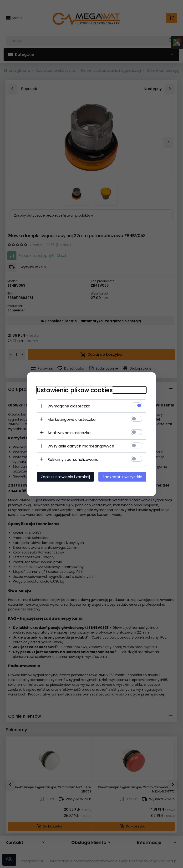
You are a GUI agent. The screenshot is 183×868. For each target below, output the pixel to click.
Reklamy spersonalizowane (73, 459)
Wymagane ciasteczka (69, 406)
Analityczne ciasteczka (69, 433)
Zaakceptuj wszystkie (122, 477)
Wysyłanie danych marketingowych (81, 446)
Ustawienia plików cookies (75, 390)
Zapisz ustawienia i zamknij (65, 477)
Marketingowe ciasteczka (71, 419)
